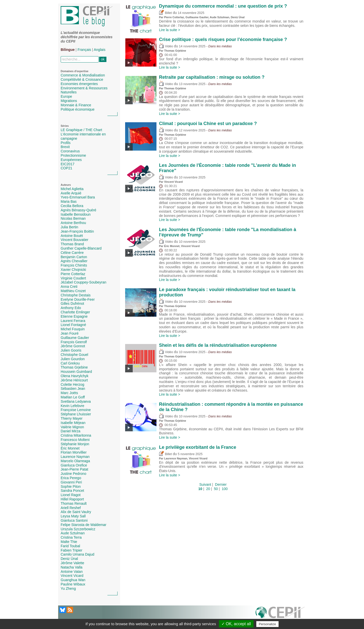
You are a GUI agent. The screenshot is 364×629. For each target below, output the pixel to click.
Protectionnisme (73, 155)
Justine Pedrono (73, 474)
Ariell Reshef (71, 508)
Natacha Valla (72, 567)
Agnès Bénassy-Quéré (78, 210)
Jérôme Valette (72, 563)
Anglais (100, 50)
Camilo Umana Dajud (77, 554)
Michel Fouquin (73, 329)
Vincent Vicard (72, 576)
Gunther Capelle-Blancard (81, 248)
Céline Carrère (72, 253)
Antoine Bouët (72, 236)
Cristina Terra (71, 537)
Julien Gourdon (73, 359)
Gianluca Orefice (74, 465)
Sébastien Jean (73, 389)
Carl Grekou (70, 363)
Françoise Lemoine (76, 410)
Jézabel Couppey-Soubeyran (84, 282)
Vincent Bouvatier (74, 240)
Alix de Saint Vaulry (76, 512)
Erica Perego (71, 478)
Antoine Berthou (73, 223)
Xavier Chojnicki (73, 270)
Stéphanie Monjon (75, 444)
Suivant (205, 484)
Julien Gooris (71, 350)
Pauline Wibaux (73, 584)
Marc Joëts (69, 393)
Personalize (267, 624)
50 (216, 489)
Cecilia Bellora (72, 206)
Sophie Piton (71, 486)
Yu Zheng (68, 589)
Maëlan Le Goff (73, 397)
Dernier (221, 484)
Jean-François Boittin (77, 231)
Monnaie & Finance (76, 105)
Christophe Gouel (74, 355)
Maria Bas (69, 201)
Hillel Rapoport (72, 499)
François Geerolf (74, 342)
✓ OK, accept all (236, 624)
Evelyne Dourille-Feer (78, 299)
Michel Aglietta (72, 189)
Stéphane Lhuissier (76, 414)
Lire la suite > (170, 30)
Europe (66, 96)
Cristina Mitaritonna (76, 435)
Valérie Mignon (72, 427)
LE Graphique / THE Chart (81, 130)
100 (225, 489)
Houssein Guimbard (76, 372)
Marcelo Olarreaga (75, 461)
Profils (66, 143)
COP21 (66, 168)
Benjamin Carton (74, 257)
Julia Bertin (69, 227)
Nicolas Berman (73, 218)
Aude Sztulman (73, 533)
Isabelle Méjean (73, 423)
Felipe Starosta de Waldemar (84, 525)
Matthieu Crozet (73, 291)
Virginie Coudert (73, 278)
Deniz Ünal (69, 559)
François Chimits (74, 265)
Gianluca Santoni (74, 520)
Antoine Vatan (72, 572)
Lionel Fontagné (73, 325)
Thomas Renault (74, 503)
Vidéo (166, 46)
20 (208, 489)
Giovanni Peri (71, 482)
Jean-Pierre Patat (74, 469)
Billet (165, 13)
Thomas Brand (72, 244)
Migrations (69, 101)
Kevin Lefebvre (72, 406)
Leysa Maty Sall (73, 516)
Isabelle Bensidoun (76, 214)
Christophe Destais (76, 295)
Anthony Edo (71, 308)
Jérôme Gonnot (73, 346)
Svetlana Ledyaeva (76, 401)
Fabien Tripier (72, 550)
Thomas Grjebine (74, 367)
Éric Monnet (70, 448)
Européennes (71, 160)
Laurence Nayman (75, 457)
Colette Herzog (72, 384)
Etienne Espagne (74, 316)
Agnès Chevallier (74, 261)
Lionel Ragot (71, 495)
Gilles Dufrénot (72, 303)
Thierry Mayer (72, 418)
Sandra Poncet (72, 491)
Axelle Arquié (71, 193)
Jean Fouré (70, 333)
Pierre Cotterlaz (73, 274)
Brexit (65, 147)
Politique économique (78, 109)
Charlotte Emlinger (75, 312)
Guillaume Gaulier (75, 338)
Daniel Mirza (71, 431)
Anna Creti (69, 287)
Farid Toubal (70, 546)
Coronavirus (70, 151)
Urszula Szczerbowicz (78, 529)
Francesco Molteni (75, 440)
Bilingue (68, 50)
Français (84, 50)
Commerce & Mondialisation (83, 75)
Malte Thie (69, 542)
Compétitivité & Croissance (82, 79)
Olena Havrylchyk (75, 376)
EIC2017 (67, 164)
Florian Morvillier (74, 452)
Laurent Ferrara (73, 321)
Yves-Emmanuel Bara (78, 197)
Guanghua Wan (73, 580)
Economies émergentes (79, 84)
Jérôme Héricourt (74, 380)
